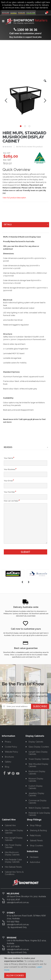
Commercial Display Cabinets (38, 802)
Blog (7, 767)
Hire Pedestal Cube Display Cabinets (13, 861)
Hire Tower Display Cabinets (13, 846)
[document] (26, 967)
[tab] (26, 225)
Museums (21, 13)
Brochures (9, 757)
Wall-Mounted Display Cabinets (38, 765)
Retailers (6, 13)
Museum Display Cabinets (36, 780)
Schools (14, 13)
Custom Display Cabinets (36, 787)
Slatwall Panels (36, 841)
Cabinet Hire (10, 825)
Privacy (8, 742)
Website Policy (11, 752)
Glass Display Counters (39, 747)
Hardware (34, 857)
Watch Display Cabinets (39, 808)
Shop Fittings (36, 825)
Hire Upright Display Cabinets (14, 839)
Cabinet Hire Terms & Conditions (14, 873)
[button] (45, 83)
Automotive (35, 862)
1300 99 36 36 (27, 30)
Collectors (31, 13)
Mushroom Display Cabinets (37, 773)
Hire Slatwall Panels (13, 867)
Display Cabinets (36, 742)
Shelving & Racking (38, 830)
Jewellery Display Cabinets (36, 794)
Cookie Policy (11, 747)
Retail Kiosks (35, 835)
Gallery (8, 762)
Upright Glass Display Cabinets (38, 753)
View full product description (14, 198)
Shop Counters (37, 846)
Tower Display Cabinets (39, 759)
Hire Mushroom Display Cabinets (12, 854)
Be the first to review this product (29, 147)
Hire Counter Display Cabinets (14, 832)
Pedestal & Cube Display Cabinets (40, 814)
